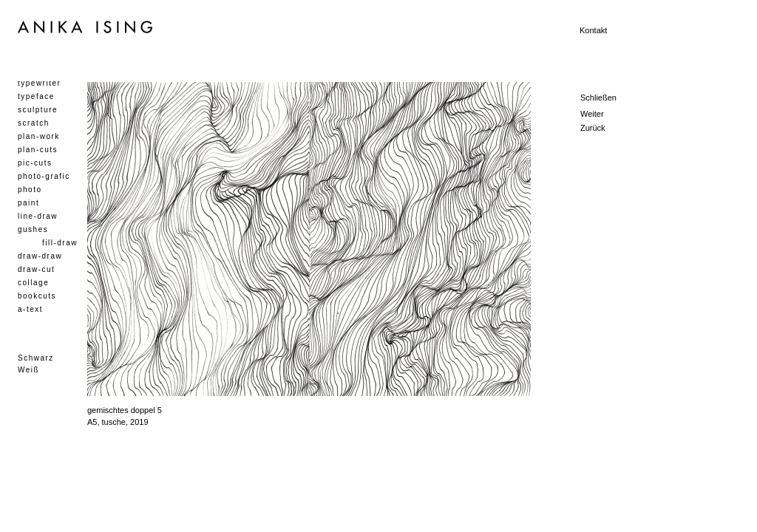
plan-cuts (38, 150)
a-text (30, 309)
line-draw (38, 216)
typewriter (39, 83)
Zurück (593, 128)
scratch (34, 123)
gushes (33, 229)
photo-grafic (44, 176)
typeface (36, 96)
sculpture (38, 110)
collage (33, 283)
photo (30, 190)
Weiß (28, 370)
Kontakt (593, 30)
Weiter (592, 114)
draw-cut (36, 269)
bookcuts (37, 296)
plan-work (39, 136)
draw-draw (40, 256)
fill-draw (60, 243)
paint (28, 203)
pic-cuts (35, 163)
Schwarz (36, 358)
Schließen (598, 98)
